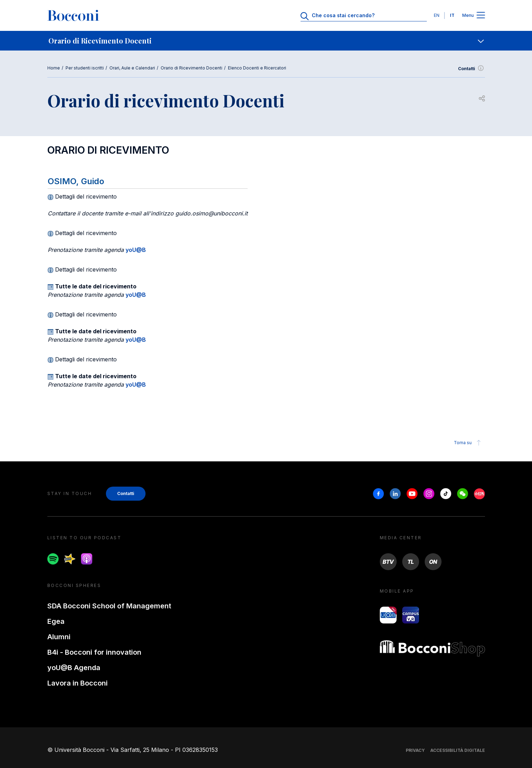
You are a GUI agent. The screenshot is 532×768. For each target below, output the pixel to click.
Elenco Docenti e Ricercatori (257, 68)
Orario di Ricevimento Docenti (191, 68)
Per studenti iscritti (85, 68)
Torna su (468, 443)
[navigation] (266, 41)
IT (452, 15)
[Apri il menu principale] (481, 16)
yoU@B (136, 250)
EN (437, 15)
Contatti (472, 69)
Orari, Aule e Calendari (132, 68)
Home (54, 68)
